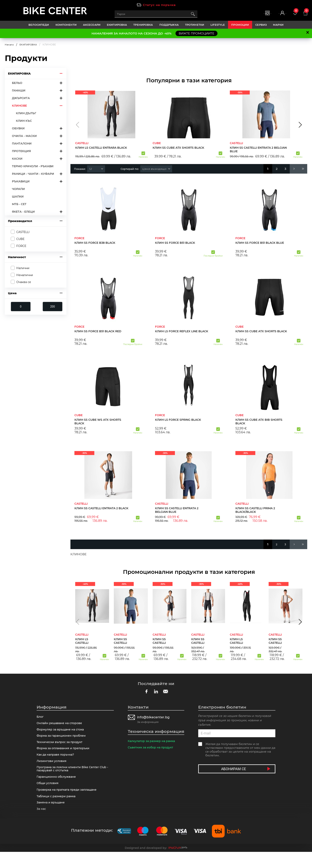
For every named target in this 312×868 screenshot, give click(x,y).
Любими (287, 12)
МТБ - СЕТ (19, 204)
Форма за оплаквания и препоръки (65, 754)
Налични (23, 268)
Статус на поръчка (159, 5)
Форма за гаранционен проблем (62, 739)
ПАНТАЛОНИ (22, 143)
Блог (40, 717)
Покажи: (80, 169)
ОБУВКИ (18, 128)
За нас (42, 824)
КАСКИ (17, 158)
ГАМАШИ (19, 90)
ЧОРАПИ (18, 189)
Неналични (25, 275)
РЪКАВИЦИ (21, 181)
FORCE (21, 246)
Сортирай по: (130, 169)
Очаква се (24, 282)
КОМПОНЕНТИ (66, 25)
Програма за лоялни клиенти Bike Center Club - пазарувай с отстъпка (74, 778)
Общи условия (48, 795)
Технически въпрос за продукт (61, 747)
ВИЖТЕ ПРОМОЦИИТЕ (196, 33)
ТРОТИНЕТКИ (195, 25)
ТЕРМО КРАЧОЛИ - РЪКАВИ (33, 166)
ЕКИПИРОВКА (117, 25)
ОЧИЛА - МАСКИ (24, 136)
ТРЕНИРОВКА (143, 25)
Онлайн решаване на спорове (60, 725)
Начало (10, 45)
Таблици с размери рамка (57, 810)
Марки (278, 25)
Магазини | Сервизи (238, 16)
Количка (303, 12)
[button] (78, 125)
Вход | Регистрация (266, 16)
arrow (61, 73)
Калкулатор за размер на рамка (153, 742)
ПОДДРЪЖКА (169, 25)
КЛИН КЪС (24, 121)
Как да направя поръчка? (57, 761)
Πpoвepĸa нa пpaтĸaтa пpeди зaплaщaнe (68, 802)
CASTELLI (23, 232)
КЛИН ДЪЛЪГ (26, 113)
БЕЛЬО (17, 83)
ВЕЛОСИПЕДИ (39, 25)
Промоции (240, 25)
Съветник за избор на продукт (152, 749)
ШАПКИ (18, 196)
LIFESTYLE (218, 25)
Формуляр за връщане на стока (62, 732)
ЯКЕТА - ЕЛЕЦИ (23, 211)
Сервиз (261, 25)
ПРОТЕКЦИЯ (21, 151)
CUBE (20, 239)
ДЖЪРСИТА (21, 98)
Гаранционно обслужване (57, 787)
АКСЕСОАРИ (92, 25)
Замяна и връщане (51, 817)
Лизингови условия (52, 769)
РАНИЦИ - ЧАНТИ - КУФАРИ (33, 174)
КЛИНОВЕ (19, 105)
